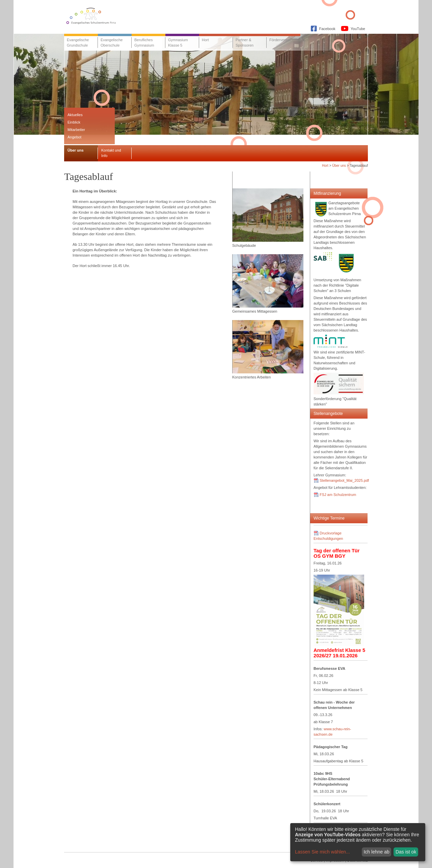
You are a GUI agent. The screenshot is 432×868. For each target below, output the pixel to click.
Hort (325, 166)
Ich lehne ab (376, 852)
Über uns (339, 166)
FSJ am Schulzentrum (338, 495)
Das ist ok (406, 852)
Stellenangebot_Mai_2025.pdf (344, 480)
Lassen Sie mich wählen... (322, 852)
